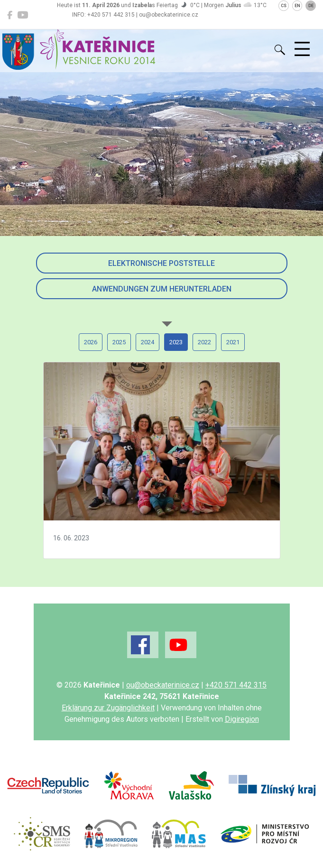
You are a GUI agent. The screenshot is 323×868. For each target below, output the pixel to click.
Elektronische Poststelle (161, 263)
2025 (119, 342)
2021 (233, 342)
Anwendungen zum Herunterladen (162, 289)
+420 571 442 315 (236, 685)
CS (284, 6)
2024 (148, 342)
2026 (91, 342)
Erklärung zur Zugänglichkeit (108, 708)
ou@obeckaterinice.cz (163, 685)
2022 (204, 342)
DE (311, 6)
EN (297, 6)
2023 (176, 342)
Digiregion (242, 719)
